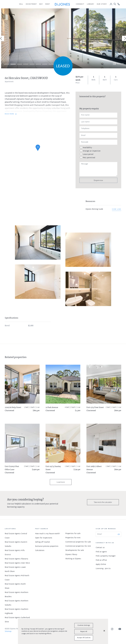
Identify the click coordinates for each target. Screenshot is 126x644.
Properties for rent (73, 538)
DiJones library (71, 555)
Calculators (40, 551)
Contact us (100, 548)
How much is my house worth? (48, 534)
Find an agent (101, 552)
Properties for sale (73, 534)
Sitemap (8, 631)
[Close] (104, 631)
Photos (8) (120, 64)
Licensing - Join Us (103, 569)
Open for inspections (44, 538)
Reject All (84, 632)
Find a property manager (106, 556)
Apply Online (101, 564)
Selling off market (43, 542)
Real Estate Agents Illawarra (16, 559)
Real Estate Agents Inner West (17, 563)
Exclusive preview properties (47, 546)
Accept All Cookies (84, 638)
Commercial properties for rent (78, 546)
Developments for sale (75, 550)
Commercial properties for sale (78, 542)
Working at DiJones (73, 559)
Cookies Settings (84, 625)
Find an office (101, 560)
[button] (21, 4)
